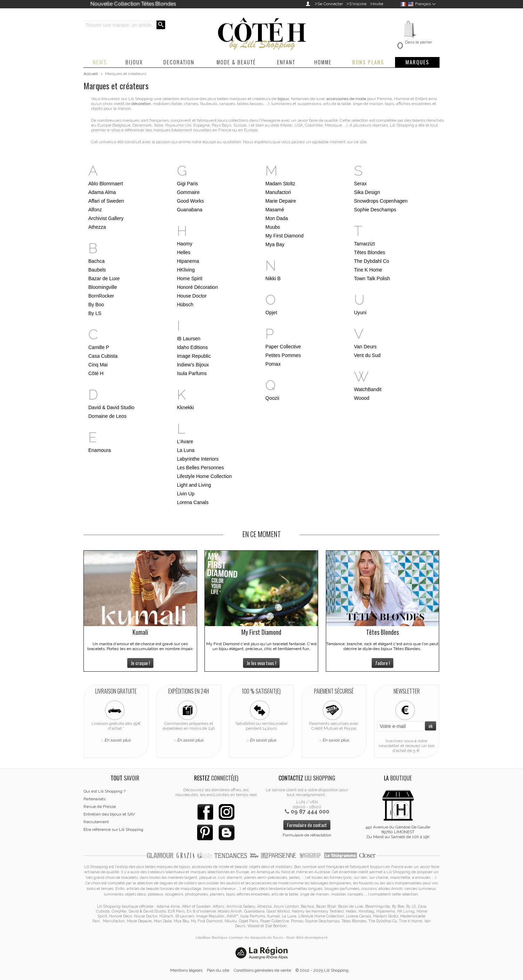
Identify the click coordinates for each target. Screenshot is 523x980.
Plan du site (218, 970)
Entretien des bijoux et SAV (109, 814)
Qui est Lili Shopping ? (104, 791)
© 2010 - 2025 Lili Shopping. (323, 970)
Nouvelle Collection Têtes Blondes (133, 4)
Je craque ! (140, 663)
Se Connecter (330, 4)
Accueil (91, 74)
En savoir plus (118, 740)
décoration (141, 104)
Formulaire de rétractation (307, 835)
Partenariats (95, 799)
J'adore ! (383, 663)
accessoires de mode (346, 99)
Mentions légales (186, 970)
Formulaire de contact (307, 825)
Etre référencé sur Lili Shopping (113, 829)
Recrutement (96, 822)
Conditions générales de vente (262, 970)
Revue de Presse (100, 807)
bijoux (283, 99)
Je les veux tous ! (261, 663)
